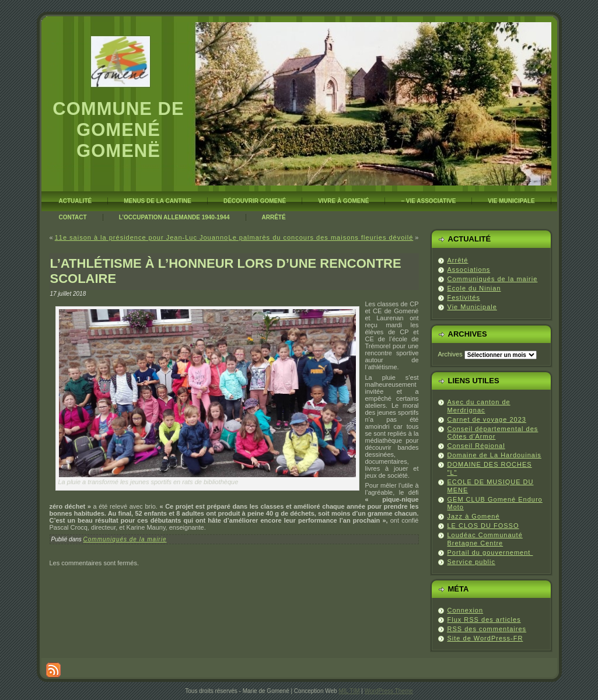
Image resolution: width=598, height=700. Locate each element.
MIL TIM (349, 691)
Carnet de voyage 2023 (487, 419)
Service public (471, 562)
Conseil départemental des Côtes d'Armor (493, 433)
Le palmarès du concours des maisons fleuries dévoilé (321, 237)
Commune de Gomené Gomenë (118, 130)
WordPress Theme (389, 691)
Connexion (466, 610)
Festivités (464, 297)
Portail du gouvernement (490, 552)
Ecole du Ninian (474, 288)
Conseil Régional (476, 446)
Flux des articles (484, 619)
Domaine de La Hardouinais (494, 455)
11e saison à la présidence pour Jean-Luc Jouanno (142, 237)
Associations (469, 269)
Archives (450, 354)
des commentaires (487, 629)
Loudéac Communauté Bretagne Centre (485, 539)
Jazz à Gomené (474, 516)
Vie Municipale (472, 307)
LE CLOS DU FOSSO (483, 526)
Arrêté (458, 260)
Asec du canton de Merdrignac (479, 406)
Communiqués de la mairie (125, 539)
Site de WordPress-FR (485, 638)
